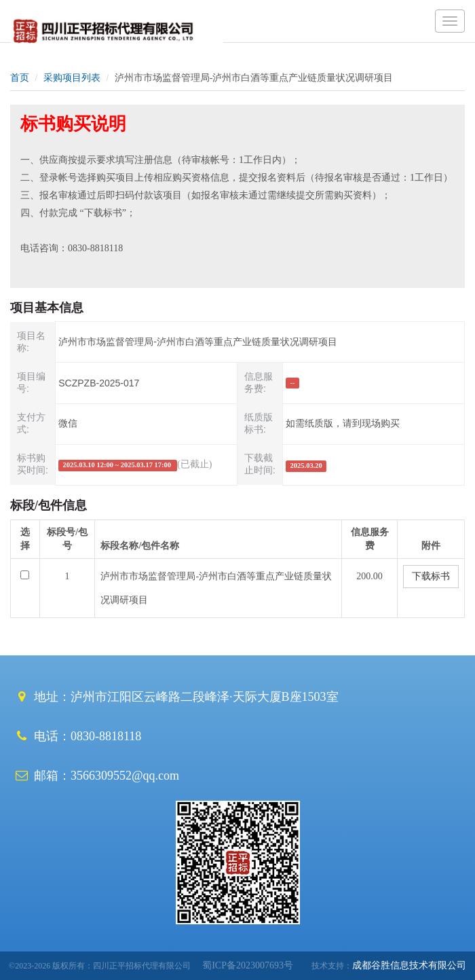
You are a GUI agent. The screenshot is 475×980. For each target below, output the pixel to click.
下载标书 (431, 576)
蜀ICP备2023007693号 (243, 965)
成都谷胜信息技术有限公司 (409, 965)
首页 (20, 78)
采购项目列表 (72, 78)
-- (293, 383)
